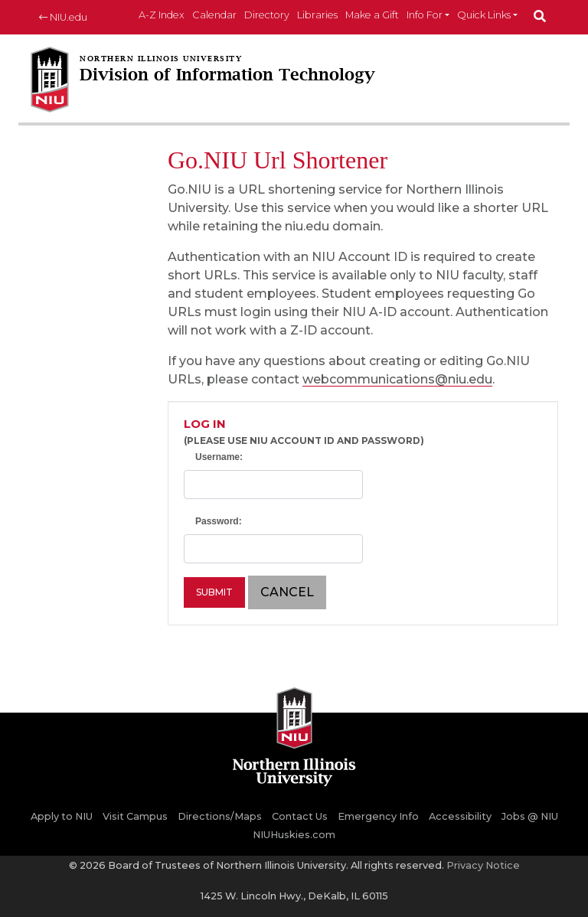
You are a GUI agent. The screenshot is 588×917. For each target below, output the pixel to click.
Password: (219, 521)
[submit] (540, 17)
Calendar (214, 15)
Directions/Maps (220, 816)
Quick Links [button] (484, 15)
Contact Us (300, 816)
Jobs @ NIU (530, 816)
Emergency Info (378, 816)
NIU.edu (63, 17)
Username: (219, 457)
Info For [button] (425, 15)
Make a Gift (372, 15)
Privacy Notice (483, 865)
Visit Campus (135, 816)
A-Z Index (162, 15)
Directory (267, 15)
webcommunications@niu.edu (397, 379)
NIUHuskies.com (294, 835)
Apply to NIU (62, 816)
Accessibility (460, 816)
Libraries (317, 15)
